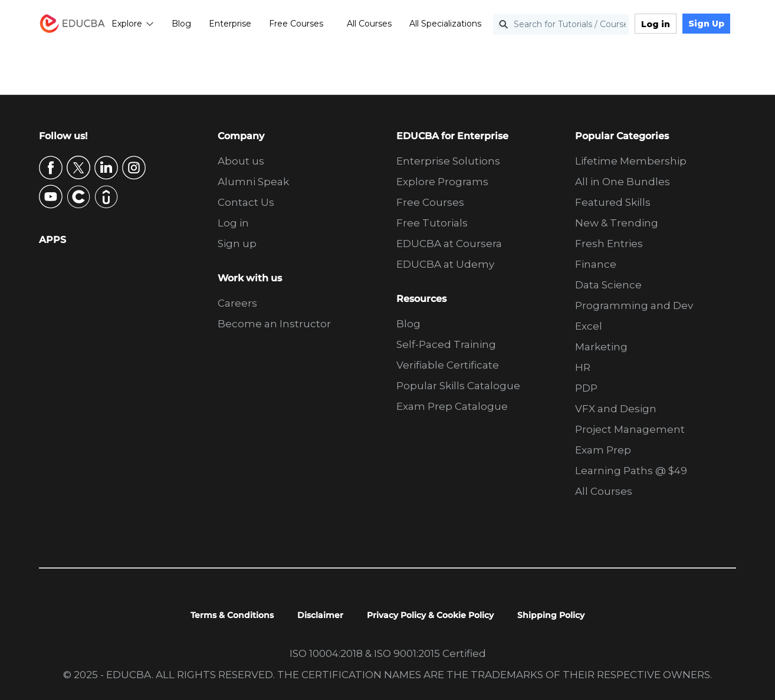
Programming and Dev (634, 305)
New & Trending (617, 223)
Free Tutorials (432, 223)
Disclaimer (320, 615)
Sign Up (706, 24)
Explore (133, 24)
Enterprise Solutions (448, 161)
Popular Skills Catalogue (458, 386)
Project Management (630, 429)
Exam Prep (603, 450)
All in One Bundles (623, 182)
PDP (586, 388)
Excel (589, 326)
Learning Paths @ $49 (631, 471)
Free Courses (296, 24)
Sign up (237, 244)
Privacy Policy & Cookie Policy (430, 615)
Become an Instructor (274, 324)
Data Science (608, 285)
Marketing (601, 347)
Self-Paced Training (446, 344)
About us (241, 161)
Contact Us (246, 202)
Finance (596, 264)
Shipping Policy (551, 615)
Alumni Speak (253, 182)
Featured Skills (613, 202)
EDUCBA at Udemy (445, 264)
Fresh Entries (609, 244)
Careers (237, 303)
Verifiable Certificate (448, 365)
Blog (181, 24)
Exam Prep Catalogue (452, 406)
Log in (656, 24)
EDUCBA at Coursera (449, 244)
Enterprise (230, 24)
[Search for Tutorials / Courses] (561, 24)
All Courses (369, 24)
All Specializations (445, 24)
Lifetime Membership (631, 161)
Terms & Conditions (232, 615)
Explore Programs (442, 182)
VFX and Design (616, 409)
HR (583, 367)
